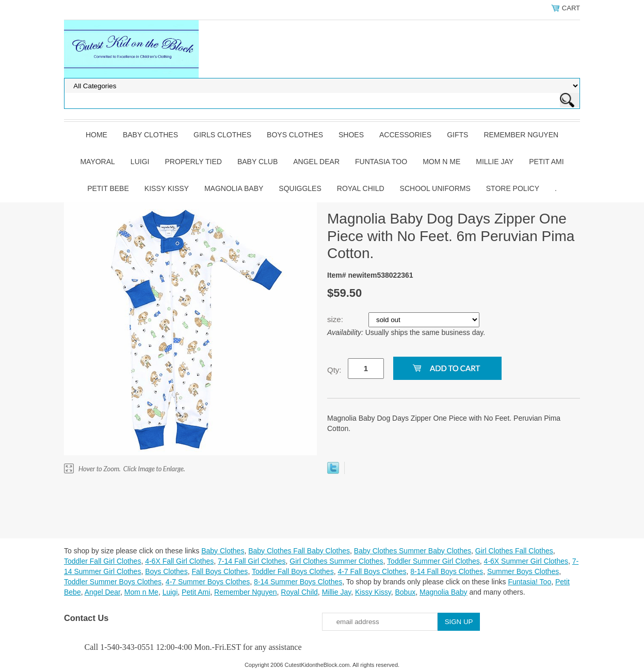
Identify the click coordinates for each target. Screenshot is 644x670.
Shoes (351, 135)
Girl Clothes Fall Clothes (514, 551)
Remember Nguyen (521, 135)
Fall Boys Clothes (220, 571)
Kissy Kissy (167, 188)
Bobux (405, 592)
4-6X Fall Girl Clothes (179, 561)
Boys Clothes (295, 135)
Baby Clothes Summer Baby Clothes (413, 551)
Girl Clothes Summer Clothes (336, 561)
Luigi (140, 162)
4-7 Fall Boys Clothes (372, 571)
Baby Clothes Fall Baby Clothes (299, 551)
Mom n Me (441, 162)
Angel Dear (316, 162)
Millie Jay (495, 162)
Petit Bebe (108, 188)
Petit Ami (546, 162)
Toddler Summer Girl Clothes (433, 561)
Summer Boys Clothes (523, 571)
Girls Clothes (222, 135)
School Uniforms (435, 188)
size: (336, 319)
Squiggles (300, 188)
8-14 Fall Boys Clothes (447, 571)
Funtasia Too (381, 162)
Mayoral (97, 162)
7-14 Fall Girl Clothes (252, 561)
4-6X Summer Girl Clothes (526, 561)
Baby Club (257, 162)
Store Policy (513, 188)
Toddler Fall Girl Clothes (102, 561)
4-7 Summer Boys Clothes (208, 582)
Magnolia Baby (234, 188)
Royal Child (361, 188)
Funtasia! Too (529, 582)
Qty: (334, 370)
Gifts (457, 135)
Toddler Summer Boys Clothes (113, 582)
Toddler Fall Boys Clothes (293, 571)
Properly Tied (193, 162)
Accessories (405, 135)
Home (96, 135)
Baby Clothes (150, 135)
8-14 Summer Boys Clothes (298, 582)
